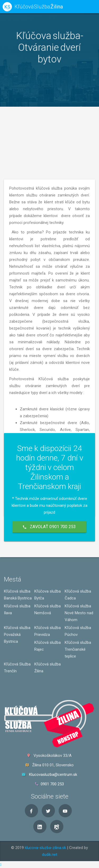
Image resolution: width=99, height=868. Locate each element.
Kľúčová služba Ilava (17, 609)
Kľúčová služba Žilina (48, 668)
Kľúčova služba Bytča (48, 595)
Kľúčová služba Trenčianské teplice (78, 649)
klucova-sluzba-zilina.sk (45, 848)
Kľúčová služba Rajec (48, 646)
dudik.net (50, 855)
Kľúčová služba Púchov (78, 631)
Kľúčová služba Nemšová (48, 609)
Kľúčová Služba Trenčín (17, 668)
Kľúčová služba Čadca (78, 595)
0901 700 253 (52, 784)
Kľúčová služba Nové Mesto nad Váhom (79, 613)
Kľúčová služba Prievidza (48, 631)
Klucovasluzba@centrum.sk (53, 775)
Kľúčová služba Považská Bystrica (17, 635)
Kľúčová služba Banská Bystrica (18, 595)
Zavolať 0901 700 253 (49, 527)
